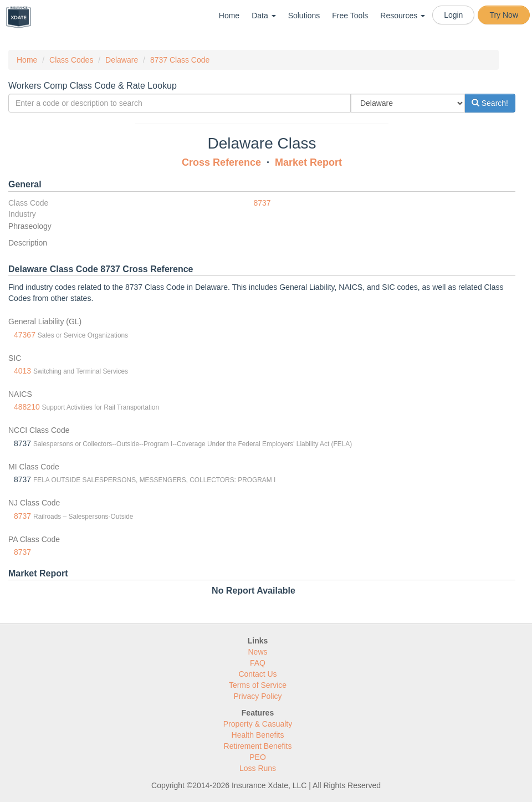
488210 (27, 407)
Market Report (308, 162)
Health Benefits (258, 735)
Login (453, 15)
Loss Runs (258, 768)
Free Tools (350, 16)
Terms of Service (258, 685)
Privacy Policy (257, 696)
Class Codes (71, 60)
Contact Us (257, 674)
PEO (258, 757)
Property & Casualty (258, 724)
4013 (22, 371)
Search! (490, 103)
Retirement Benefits (258, 746)
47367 (25, 335)
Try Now (504, 15)
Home (229, 16)
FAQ (258, 663)
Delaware (122, 60)
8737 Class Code (180, 60)
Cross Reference (221, 162)
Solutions (304, 16)
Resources (403, 16)
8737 (262, 203)
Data (264, 16)
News (257, 652)
